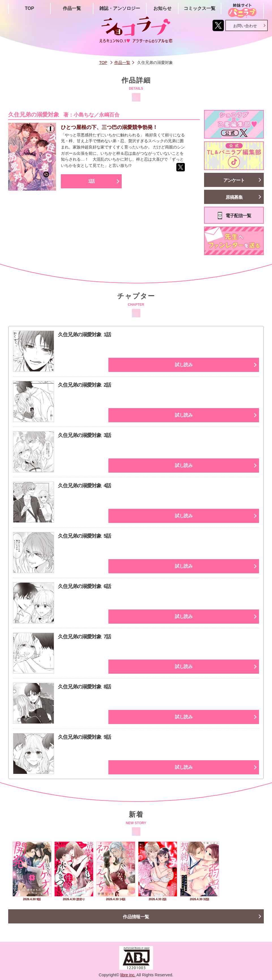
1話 (95, 190)
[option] (32, 872)
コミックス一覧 (200, 8)
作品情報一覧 (136, 917)
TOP (30, 8)
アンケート (234, 180)
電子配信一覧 (238, 216)
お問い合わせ (245, 26)
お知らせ (162, 8)
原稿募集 (234, 197)
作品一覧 (72, 8)
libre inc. (128, 975)
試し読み (228, 365)
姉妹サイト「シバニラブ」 (242, 11)
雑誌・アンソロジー (120, 8)
